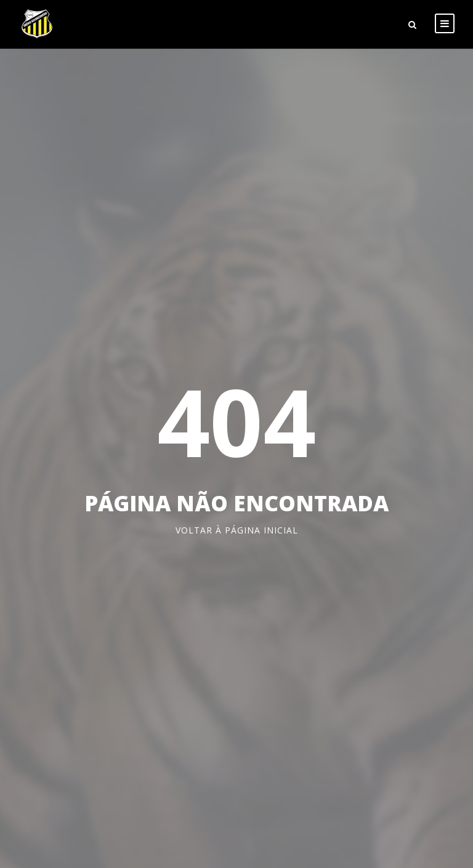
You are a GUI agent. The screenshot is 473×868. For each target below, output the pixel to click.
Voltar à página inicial (237, 530)
